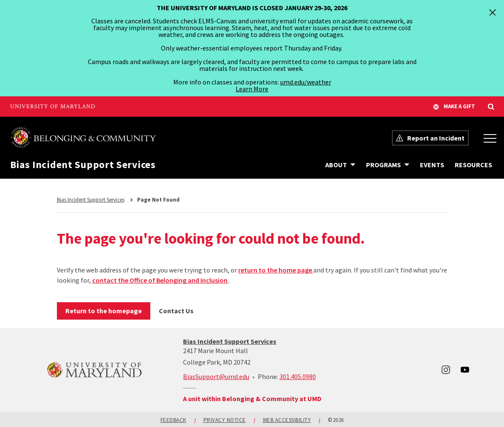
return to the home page (276, 270)
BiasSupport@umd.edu (216, 376)
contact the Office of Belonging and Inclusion (160, 280)
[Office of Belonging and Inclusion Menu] (490, 138)
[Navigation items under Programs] (388, 165)
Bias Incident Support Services (83, 165)
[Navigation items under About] (340, 165)
